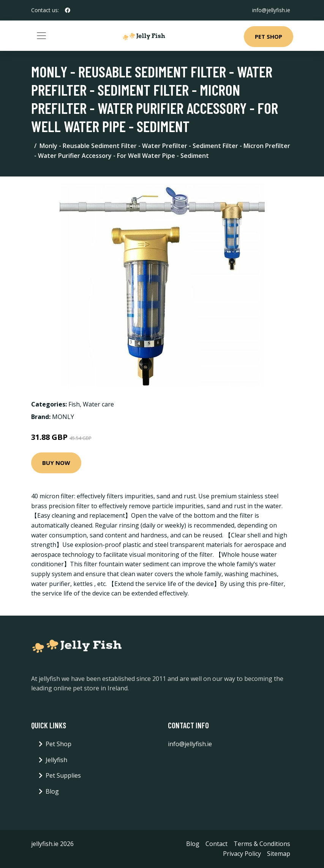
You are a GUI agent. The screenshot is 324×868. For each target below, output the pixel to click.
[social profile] (68, 10)
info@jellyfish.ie (271, 10)
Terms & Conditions (262, 844)
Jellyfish (56, 760)
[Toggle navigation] (41, 36)
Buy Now (56, 463)
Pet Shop (269, 36)
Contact (217, 844)
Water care (98, 404)
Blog (52, 791)
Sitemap (279, 854)
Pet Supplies (63, 775)
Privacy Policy (242, 854)
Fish (74, 404)
